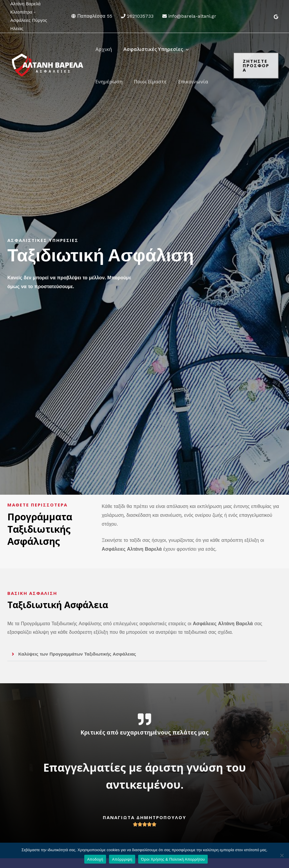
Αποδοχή (95, 859)
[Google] (276, 17)
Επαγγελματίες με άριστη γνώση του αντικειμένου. (144, 775)
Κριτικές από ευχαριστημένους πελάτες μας (145, 732)
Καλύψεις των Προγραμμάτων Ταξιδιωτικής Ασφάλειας (80, 654)
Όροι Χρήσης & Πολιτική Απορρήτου (173, 859)
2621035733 (140, 16)
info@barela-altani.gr (192, 16)
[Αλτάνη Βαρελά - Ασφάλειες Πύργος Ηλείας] (47, 65)
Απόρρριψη (122, 859)
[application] (183, 49)
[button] (137, 654)
